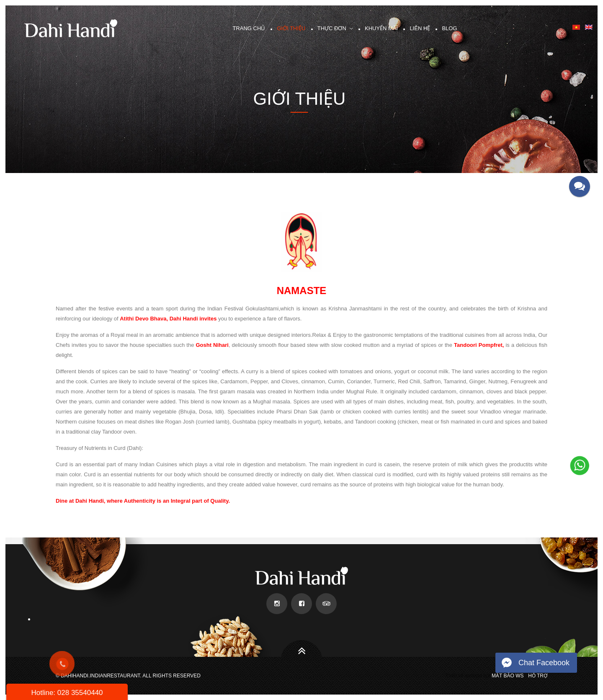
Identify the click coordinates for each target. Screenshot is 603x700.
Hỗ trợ (538, 676)
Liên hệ (420, 28)
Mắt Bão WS (508, 676)
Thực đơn (332, 28)
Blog (449, 28)
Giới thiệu (291, 28)
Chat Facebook (544, 663)
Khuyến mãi (381, 28)
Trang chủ (249, 28)
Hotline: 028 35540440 (67, 693)
